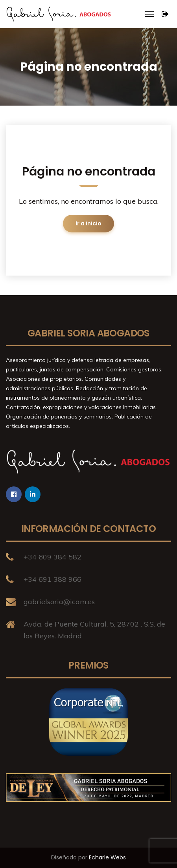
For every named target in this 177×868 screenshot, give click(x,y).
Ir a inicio (88, 223)
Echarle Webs (107, 857)
